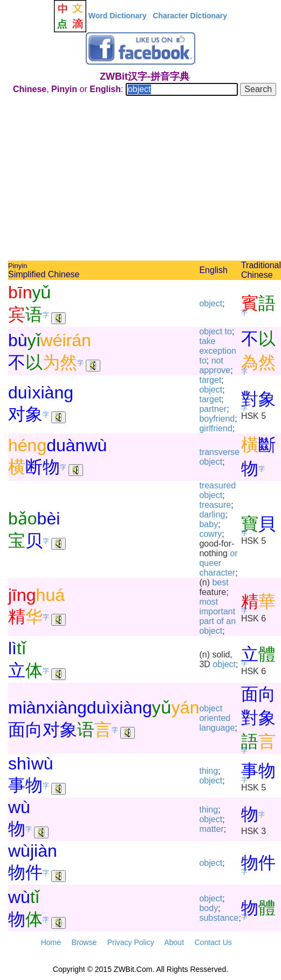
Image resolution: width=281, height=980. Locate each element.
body (208, 908)
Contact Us (213, 942)
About (174, 942)
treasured (217, 485)
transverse (219, 452)
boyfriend (217, 419)
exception (218, 351)
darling (212, 514)
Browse (84, 942)
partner (213, 409)
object (211, 303)
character (217, 573)
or (234, 553)
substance (219, 918)
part (207, 621)
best (220, 582)
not (217, 360)
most (208, 602)
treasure (215, 505)
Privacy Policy (131, 942)
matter (211, 829)
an (231, 621)
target (210, 380)
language (217, 728)
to (228, 331)
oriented (215, 718)
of (220, 621)
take (207, 341)
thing (208, 771)
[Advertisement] (145, 180)
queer (210, 563)
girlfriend (215, 428)
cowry (210, 534)
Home (51, 942)
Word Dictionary (118, 16)
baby (208, 524)
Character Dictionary (190, 16)
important (217, 611)
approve (215, 370)
